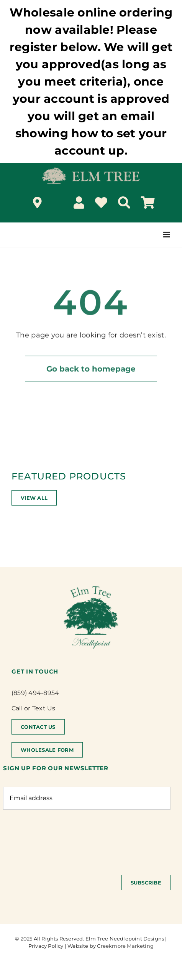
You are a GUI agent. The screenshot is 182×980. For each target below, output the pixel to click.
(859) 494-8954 (35, 693)
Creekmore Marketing (125, 946)
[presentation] (61, 838)
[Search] (124, 203)
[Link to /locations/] (37, 203)
